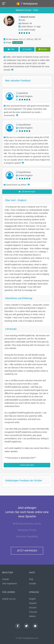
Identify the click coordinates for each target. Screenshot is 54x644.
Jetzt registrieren (10, 584)
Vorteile (6, 579)
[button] (5, 3)
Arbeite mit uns (9, 599)
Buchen (43, 49)
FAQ (31, 579)
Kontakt (27, 49)
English (33, 599)
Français (33, 612)
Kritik (11, 49)
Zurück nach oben (27, 465)
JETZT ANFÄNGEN (27, 551)
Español (33, 603)
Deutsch (33, 608)
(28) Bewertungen (27, 192)
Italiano (32, 616)
